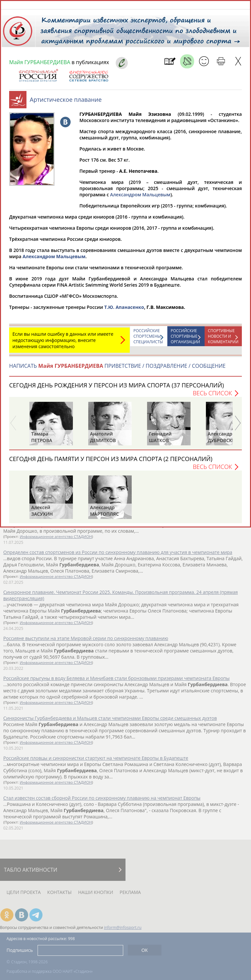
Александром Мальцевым (140, 198)
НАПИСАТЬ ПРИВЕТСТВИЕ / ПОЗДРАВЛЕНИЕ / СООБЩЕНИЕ (117, 369)
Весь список (212, 396)
